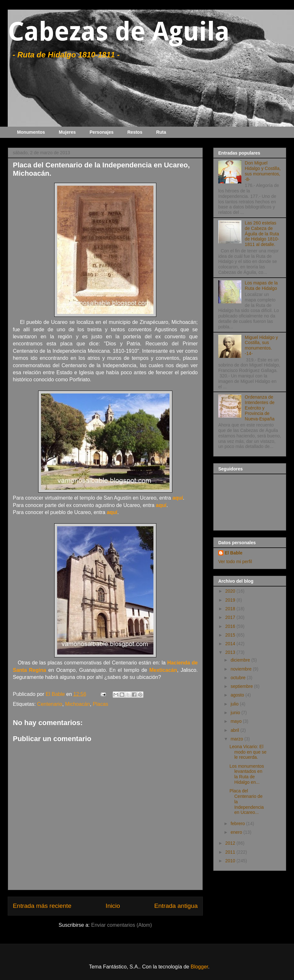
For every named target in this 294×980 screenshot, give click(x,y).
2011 (231, 852)
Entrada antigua (176, 906)
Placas (100, 704)
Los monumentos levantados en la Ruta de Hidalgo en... (247, 774)
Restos (135, 132)
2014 (231, 644)
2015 (231, 635)
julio (235, 704)
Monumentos (31, 132)
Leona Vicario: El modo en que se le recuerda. (248, 752)
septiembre (242, 686)
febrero (238, 824)
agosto (238, 695)
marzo (237, 739)
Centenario (50, 704)
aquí (178, 498)
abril (235, 730)
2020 (231, 591)
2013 (231, 652)
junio (236, 713)
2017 (231, 617)
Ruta (161, 132)
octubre (239, 678)
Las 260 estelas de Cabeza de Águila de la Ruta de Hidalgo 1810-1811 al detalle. (262, 234)
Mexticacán (163, 670)
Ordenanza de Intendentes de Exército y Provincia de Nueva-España (260, 408)
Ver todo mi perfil (235, 562)
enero (237, 832)
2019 (231, 600)
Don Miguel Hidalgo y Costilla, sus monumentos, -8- (263, 171)
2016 (231, 626)
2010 (231, 861)
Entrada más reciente (42, 906)
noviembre (242, 669)
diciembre (241, 660)
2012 (231, 843)
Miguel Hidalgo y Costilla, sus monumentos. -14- (262, 345)
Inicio (113, 906)
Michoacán (78, 704)
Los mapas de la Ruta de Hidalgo (261, 286)
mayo (237, 721)
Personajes (102, 132)
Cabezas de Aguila (119, 32)
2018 (231, 609)
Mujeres (67, 132)
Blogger (199, 967)
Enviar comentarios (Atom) (121, 925)
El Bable (233, 553)
